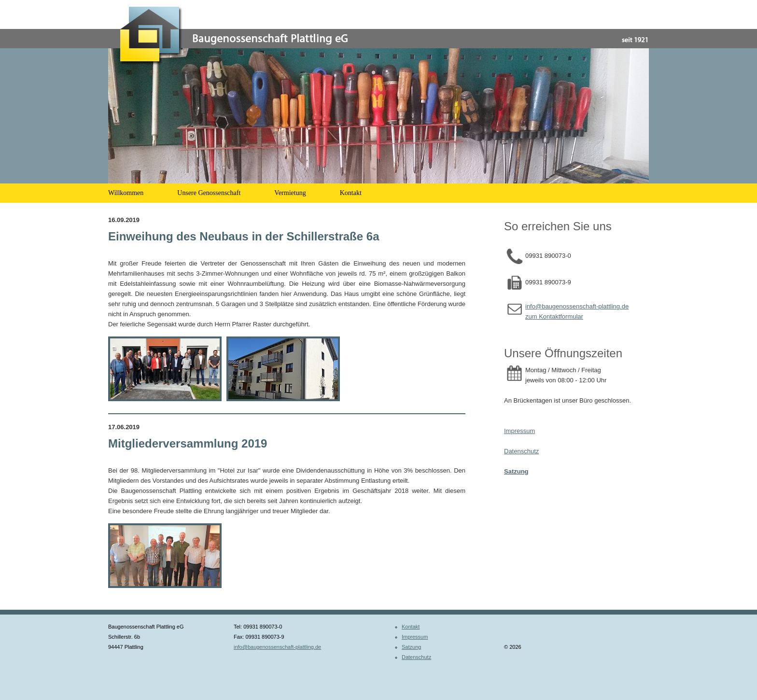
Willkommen (126, 193)
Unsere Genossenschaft (209, 193)
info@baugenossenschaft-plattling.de (577, 306)
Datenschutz (521, 451)
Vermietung (290, 193)
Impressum (519, 431)
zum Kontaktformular (554, 316)
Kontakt (351, 193)
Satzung (411, 647)
